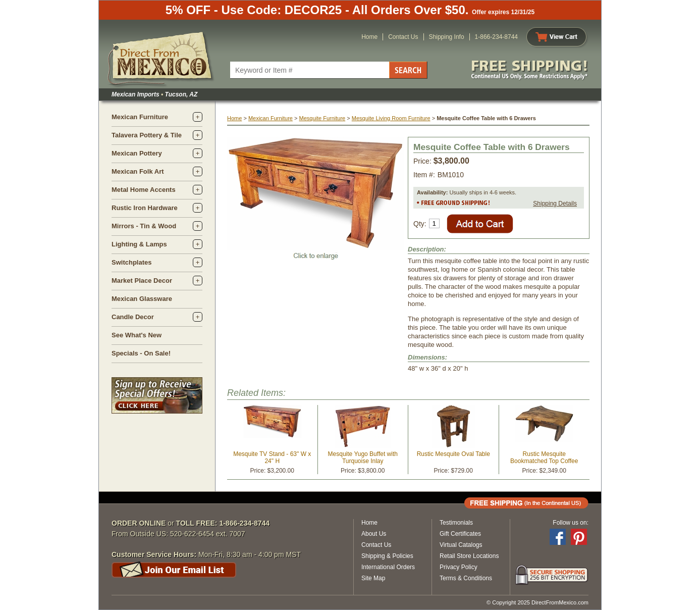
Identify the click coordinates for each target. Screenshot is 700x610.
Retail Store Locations (469, 556)
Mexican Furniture (140, 117)
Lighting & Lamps (139, 244)
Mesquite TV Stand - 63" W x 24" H (272, 457)
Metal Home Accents (144, 190)
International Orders (388, 567)
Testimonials (456, 523)
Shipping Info (447, 37)
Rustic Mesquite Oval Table (453, 454)
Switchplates (131, 262)
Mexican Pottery (137, 153)
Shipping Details (555, 204)
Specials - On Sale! (141, 353)
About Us (374, 534)
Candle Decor (133, 317)
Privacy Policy (459, 567)
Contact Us (403, 37)
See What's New (137, 335)
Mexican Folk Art (138, 171)
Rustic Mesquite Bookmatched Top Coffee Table (544, 461)
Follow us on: (571, 523)
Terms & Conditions (466, 578)
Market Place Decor (142, 281)
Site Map (373, 578)
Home (369, 37)
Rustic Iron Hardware (145, 208)
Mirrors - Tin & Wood (144, 226)
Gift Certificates (460, 534)
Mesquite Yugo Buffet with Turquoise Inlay (363, 457)
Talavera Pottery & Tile (147, 135)
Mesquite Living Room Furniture (391, 118)
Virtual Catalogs (461, 545)
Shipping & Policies (387, 556)
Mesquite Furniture (322, 118)
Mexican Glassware (142, 299)
